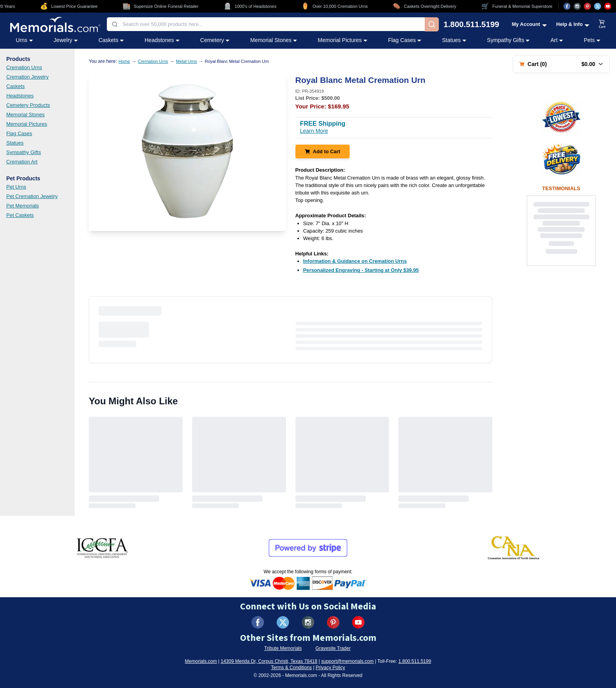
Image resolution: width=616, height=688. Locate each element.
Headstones (20, 96)
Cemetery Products (28, 105)
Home (124, 61)
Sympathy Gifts (24, 152)
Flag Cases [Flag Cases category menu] (405, 40)
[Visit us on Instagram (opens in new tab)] (577, 6)
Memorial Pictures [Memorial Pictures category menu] (343, 40)
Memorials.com (201, 661)
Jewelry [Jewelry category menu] (65, 40)
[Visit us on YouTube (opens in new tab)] (608, 6)
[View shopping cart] (602, 24)
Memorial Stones (26, 115)
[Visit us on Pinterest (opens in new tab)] (587, 6)
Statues (15, 143)
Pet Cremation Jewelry (32, 196)
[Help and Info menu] (573, 24)
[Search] (432, 24)
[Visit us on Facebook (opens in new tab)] (567, 6)
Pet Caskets (20, 215)
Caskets (16, 86)
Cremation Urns (24, 67)
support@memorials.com (347, 661)
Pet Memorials (23, 206)
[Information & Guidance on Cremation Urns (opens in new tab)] (355, 261)
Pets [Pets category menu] (592, 40)
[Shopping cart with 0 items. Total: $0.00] (561, 64)
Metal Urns (186, 61)
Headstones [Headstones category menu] (162, 40)
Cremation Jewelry (27, 77)
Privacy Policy (331, 668)
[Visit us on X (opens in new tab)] (598, 6)
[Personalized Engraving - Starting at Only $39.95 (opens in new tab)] (361, 270)
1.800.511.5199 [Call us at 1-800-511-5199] (471, 24)
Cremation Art (22, 162)
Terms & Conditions (291, 668)
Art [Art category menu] (557, 40)
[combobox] (266, 24)
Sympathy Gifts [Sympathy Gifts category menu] (509, 40)
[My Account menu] (529, 24)
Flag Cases (19, 133)
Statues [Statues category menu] (454, 40)
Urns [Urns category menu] (24, 40)
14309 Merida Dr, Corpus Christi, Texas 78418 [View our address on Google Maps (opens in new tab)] (269, 661)
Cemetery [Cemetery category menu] (215, 40)
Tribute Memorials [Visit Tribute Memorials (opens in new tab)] (283, 648)
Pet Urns (16, 187)
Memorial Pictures (27, 124)
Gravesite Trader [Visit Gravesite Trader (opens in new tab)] (333, 648)
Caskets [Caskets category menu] (111, 40)
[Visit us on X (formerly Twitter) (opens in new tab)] (283, 622)
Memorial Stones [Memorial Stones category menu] (274, 40)
